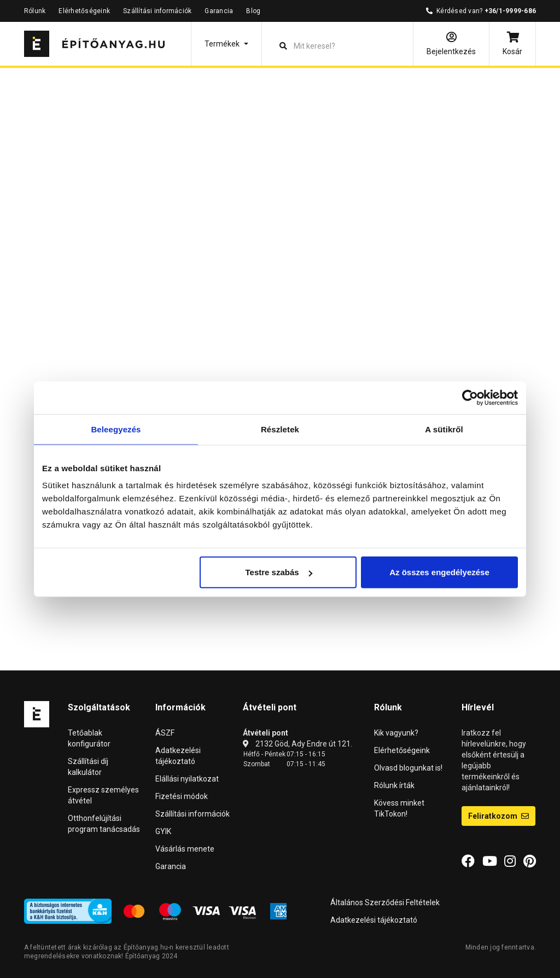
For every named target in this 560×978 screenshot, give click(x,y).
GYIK (163, 831)
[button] (226, 44)
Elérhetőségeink (84, 11)
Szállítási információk (157, 11)
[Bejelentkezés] (451, 44)
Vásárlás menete (185, 849)
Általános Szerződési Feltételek (385, 902)
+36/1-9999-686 (510, 11)
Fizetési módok (182, 796)
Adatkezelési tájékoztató (374, 920)
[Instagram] (510, 861)
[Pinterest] (530, 861)
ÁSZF (165, 733)
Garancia (219, 11)
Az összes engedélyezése (439, 572)
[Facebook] (468, 861)
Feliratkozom (498, 816)
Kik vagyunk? (396, 733)
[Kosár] (512, 44)
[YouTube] (490, 861)
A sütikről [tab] (444, 429)
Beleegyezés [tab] (116, 429)
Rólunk (35, 11)
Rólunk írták (394, 785)
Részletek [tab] (280, 429)
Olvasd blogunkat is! (408, 768)
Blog (253, 11)
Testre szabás (279, 572)
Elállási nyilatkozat (187, 779)
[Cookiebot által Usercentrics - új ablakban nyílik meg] (470, 397)
